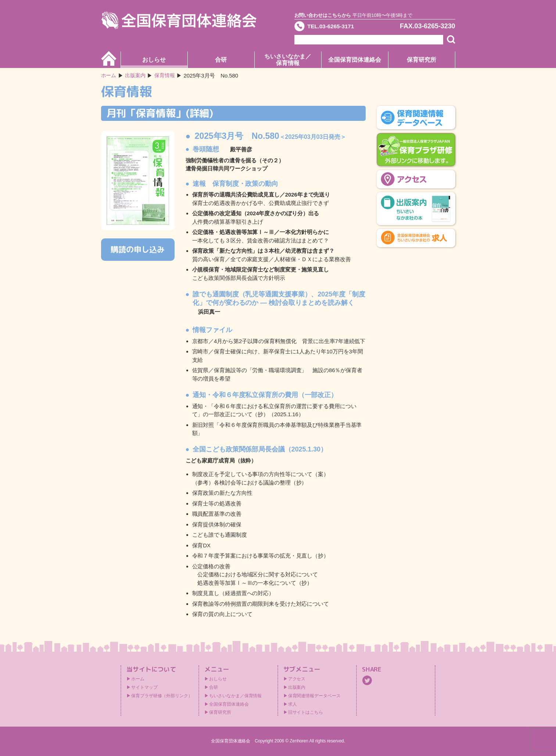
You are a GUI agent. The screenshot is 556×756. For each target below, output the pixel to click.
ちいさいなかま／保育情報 (288, 60)
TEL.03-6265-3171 (336, 27)
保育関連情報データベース (314, 696)
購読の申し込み (138, 250)
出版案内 (297, 687)
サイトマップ (144, 687)
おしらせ (154, 60)
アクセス (297, 679)
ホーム (109, 75)
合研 (221, 60)
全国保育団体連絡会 (354, 60)
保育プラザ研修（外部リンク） (162, 696)
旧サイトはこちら (306, 712)
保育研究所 (422, 60)
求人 (293, 704)
